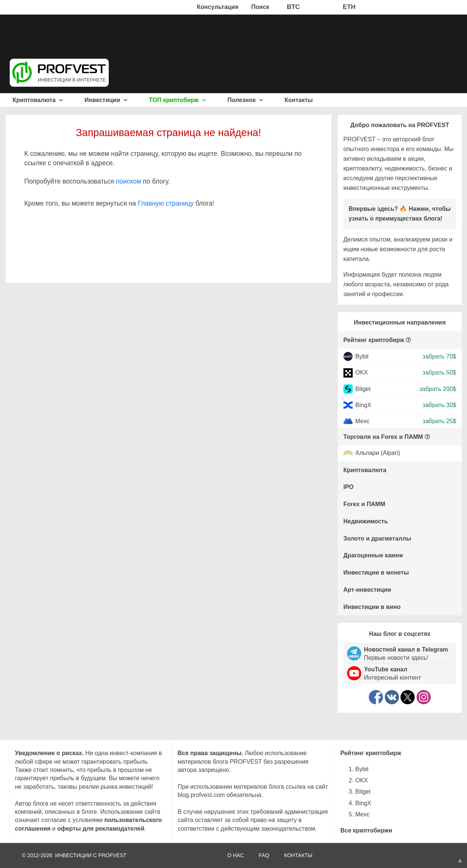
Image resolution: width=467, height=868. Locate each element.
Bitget (363, 389)
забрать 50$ (439, 373)
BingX (363, 405)
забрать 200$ (438, 389)
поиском (129, 181)
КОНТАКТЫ (299, 855)
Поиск (260, 7)
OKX (362, 373)
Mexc (362, 421)
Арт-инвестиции (367, 590)
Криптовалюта (38, 100)
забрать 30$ (439, 405)
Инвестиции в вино (372, 607)
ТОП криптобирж (178, 100)
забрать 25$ (439, 421)
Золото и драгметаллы (377, 538)
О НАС (235, 855)
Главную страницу (166, 203)
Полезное (245, 100)
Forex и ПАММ (364, 504)
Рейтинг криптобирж (374, 340)
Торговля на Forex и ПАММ (383, 437)
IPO (349, 487)
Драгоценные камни (373, 555)
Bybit (362, 356)
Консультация (218, 7)
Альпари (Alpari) (378, 453)
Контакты (299, 100)
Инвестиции (106, 100)
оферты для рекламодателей (101, 829)
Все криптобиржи (366, 830)
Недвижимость (366, 521)
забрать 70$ (439, 356)
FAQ (264, 855)
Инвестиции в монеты (376, 572)
